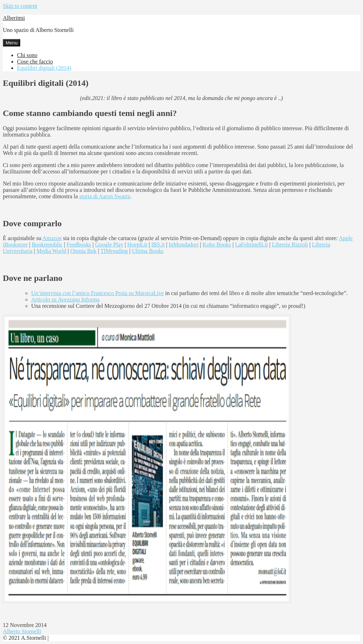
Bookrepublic (47, 245)
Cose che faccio (35, 62)
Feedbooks (79, 245)
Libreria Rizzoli (290, 245)
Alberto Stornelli (22, 631)
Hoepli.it (137, 245)
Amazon (52, 238)
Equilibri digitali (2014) (44, 68)
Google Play (109, 245)
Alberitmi (14, 18)
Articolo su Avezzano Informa (65, 299)
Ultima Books (148, 251)
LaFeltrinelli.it (252, 245)
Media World (51, 251)
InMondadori (184, 245)
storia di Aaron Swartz (105, 196)
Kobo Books (217, 245)
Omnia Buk (83, 251)
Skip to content (20, 6)
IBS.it (158, 245)
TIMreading (114, 251)
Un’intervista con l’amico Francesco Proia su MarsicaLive (97, 293)
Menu (12, 43)
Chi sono (27, 55)
